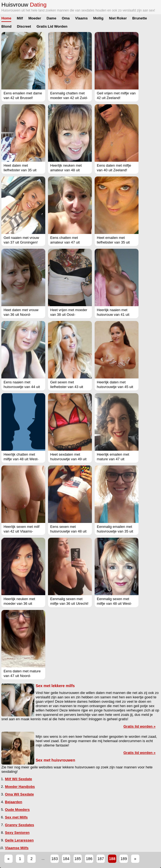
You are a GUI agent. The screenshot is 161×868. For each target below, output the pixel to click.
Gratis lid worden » (139, 726)
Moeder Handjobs (20, 787)
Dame (51, 18)
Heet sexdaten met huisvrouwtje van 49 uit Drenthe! (68, 459)
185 (77, 859)
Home (6, 18)
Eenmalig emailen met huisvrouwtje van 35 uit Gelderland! (115, 531)
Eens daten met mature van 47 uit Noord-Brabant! (22, 676)
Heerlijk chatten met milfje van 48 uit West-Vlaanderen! (21, 459)
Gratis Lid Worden (52, 26)
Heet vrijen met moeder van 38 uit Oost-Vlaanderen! (69, 315)
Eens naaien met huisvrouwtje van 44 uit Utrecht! (22, 387)
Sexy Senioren (17, 833)
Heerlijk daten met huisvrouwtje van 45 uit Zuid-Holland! (115, 387)
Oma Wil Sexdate (19, 794)
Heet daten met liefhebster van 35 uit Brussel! (20, 170)
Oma (66, 18)
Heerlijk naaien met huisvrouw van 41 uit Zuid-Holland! (113, 315)
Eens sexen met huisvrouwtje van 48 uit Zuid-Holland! (68, 531)
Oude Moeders (17, 810)
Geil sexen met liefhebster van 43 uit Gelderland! (67, 387)
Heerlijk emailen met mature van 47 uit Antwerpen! (113, 459)
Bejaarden (14, 802)
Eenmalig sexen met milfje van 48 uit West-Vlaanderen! (114, 604)
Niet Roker (118, 18)
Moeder (35, 18)
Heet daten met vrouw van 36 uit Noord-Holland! (21, 315)
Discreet (24, 26)
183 (54, 859)
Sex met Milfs (16, 817)
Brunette (139, 18)
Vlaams (81, 18)
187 (101, 859)
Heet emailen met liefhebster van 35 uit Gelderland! (113, 242)
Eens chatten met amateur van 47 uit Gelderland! (65, 242)
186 (89, 859)
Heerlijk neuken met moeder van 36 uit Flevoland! (19, 604)
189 (124, 859)
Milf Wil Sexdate (19, 779)
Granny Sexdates (19, 825)
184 (66, 859)
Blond (6, 26)
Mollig (98, 18)
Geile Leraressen (19, 840)
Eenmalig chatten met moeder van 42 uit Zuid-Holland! (69, 98)
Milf (20, 18)
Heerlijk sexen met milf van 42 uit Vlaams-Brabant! (22, 531)
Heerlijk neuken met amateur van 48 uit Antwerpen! (66, 170)
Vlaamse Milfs (17, 848)
